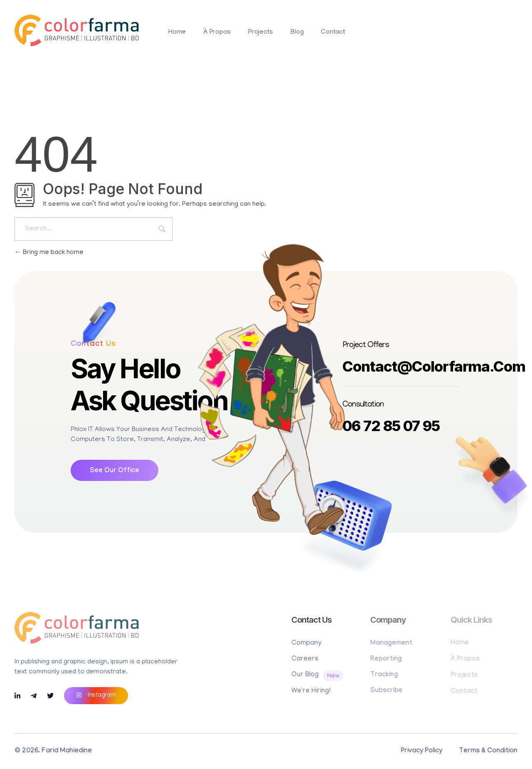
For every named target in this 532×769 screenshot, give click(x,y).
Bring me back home (49, 253)
